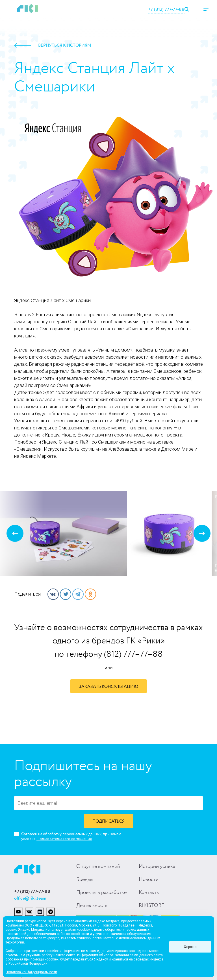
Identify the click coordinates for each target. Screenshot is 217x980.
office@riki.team (30, 898)
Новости (149, 880)
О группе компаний (98, 866)
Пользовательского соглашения (64, 839)
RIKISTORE (151, 906)
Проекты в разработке (101, 893)
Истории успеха (157, 866)
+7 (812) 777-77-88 (166, 9)
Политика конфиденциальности (31, 972)
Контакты (149, 893)
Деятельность (92, 906)
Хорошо (190, 947)
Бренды (85, 880)
